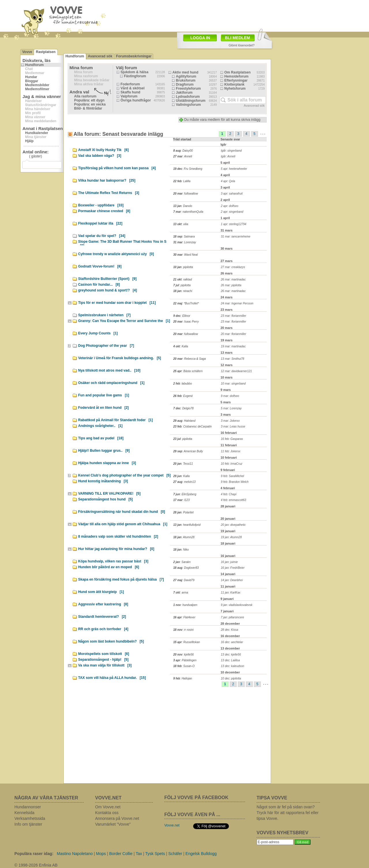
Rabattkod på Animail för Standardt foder (115, 420)
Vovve (27, 52)
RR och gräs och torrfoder (103, 629)
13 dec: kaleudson (232, 666)
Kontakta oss (107, 813)
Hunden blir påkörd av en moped (109, 567)
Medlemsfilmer (37, 89)
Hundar (31, 77)
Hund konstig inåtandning (103, 481)
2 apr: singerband (232, 212)
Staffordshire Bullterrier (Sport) (107, 279)
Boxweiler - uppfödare (101, 205)
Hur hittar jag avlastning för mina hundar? (116, 549)
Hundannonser (28, 807)
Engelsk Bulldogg (201, 854)
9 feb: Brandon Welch (235, 482)
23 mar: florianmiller (234, 316)
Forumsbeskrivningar (134, 56)
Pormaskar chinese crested (104, 211)
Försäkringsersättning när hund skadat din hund (122, 512)
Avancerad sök (100, 56)
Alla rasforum (85, 96)
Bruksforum (186, 80)
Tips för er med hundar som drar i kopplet (117, 303)
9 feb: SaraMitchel (232, 476)
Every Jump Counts (98, 333)
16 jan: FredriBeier (233, 568)
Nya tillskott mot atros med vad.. (109, 370)
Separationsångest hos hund (105, 499)
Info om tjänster (28, 824)
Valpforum (129, 96)
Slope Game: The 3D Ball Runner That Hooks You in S (122, 242)
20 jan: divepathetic (233, 525)
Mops (101, 854)
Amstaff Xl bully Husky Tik (103, 150)
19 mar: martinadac (233, 346)
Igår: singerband (231, 151)
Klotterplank (234, 84)
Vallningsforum (188, 105)
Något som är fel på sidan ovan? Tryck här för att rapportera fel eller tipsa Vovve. (288, 813)
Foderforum (130, 84)
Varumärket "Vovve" (113, 824)
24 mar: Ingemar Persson (237, 303)
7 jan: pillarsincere (232, 617)
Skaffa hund (130, 92)
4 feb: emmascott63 (234, 500)
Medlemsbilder (37, 85)
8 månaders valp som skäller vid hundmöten (118, 536)
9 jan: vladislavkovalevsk (237, 605)
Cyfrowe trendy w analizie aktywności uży (116, 254)
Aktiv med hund (185, 72)
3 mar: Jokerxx (230, 421)
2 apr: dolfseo (230, 206)
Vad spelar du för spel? (102, 236)
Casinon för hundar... (99, 285)
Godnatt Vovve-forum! (100, 266)
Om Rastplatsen (237, 72)
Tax (139, 854)
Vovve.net (172, 825)
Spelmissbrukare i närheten (104, 315)
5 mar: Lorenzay (231, 408)
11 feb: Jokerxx (231, 451)
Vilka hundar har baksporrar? (107, 180)
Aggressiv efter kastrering (103, 604)
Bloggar (32, 81)
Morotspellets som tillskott (104, 654)
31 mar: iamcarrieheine (236, 237)
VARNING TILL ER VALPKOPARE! (109, 494)
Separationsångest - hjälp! (103, 660)
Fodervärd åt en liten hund (103, 408)
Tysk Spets (155, 854)
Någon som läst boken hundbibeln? (111, 641)
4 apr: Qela (228, 181)
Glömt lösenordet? (242, 45)
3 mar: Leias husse (233, 427)
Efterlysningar (236, 80)
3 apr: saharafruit (232, 194)
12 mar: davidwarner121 (236, 371)
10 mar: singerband (233, 384)
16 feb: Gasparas (232, 439)
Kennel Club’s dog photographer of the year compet (124, 475)
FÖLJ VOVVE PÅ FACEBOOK (196, 798)
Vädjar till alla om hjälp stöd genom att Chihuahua (123, 524)
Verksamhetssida (30, 818)
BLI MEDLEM (237, 38)
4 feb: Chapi (229, 494)
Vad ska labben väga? (100, 156)
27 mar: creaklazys (233, 267)
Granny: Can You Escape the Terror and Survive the (124, 321)
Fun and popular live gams (104, 395)
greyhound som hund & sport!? (108, 290)
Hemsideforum (236, 76)
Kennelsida (24, 813)
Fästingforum (135, 76)
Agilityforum (186, 76)
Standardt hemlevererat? (102, 617)
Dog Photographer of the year (106, 346)
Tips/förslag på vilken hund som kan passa (117, 168)
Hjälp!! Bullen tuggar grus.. (104, 451)
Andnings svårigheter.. (100, 426)
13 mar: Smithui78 (232, 359)
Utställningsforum (191, 101)
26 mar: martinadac (233, 279)
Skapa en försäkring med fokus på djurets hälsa (121, 579)
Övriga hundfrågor (136, 100)
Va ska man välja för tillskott (105, 665)
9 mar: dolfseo (230, 396)
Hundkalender (37, 133)
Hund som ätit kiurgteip (101, 592)
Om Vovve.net (108, 807)
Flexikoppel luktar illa (100, 223)
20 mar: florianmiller (234, 334)
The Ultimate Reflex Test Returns (109, 193)
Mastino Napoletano (75, 854)
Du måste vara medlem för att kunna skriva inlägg (222, 120)
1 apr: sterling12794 (234, 224)
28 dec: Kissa (229, 630)
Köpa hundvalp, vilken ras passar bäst (113, 561)
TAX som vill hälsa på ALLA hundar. (112, 678)
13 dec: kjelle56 (231, 655)
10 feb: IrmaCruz (231, 464)
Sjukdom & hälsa (134, 72)
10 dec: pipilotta (231, 678)
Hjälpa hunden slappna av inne (107, 463)
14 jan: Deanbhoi (232, 580)
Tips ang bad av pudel (101, 438)
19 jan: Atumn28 (231, 537)
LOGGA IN (200, 38)
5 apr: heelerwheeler (234, 169)
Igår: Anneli (228, 156)
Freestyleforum (188, 89)
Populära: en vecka (90, 104)
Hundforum (34, 65)
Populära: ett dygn (89, 100)
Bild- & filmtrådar (88, 108)
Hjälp (29, 141)
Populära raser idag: (34, 854)
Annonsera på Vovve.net (117, 818)
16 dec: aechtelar (232, 642)
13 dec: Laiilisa (230, 660)
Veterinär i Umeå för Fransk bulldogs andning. (119, 358)
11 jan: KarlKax (231, 593)
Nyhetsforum (235, 89)
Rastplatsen (46, 52)
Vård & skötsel (132, 88)
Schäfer (175, 854)
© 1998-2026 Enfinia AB (36, 865)
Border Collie (121, 854)
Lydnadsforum (188, 97)
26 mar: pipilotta (231, 285)
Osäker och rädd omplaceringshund (111, 383)
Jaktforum (184, 93)
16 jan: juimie (229, 562)
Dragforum (185, 84)
